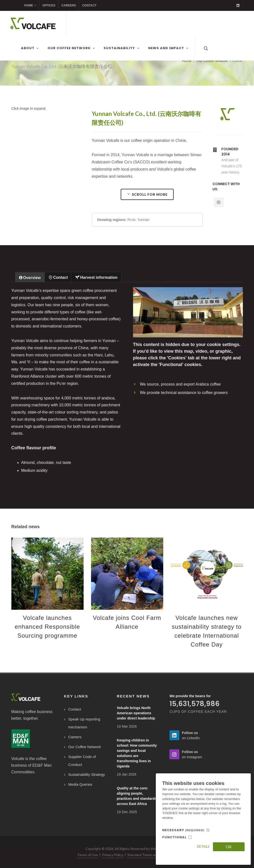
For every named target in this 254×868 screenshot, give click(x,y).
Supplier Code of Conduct (82, 761)
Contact (89, 5)
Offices (49, 5)
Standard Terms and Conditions (152, 855)
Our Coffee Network (212, 61)
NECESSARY (183, 830)
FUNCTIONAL (174, 837)
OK (229, 847)
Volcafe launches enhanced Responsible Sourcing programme (47, 627)
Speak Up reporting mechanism (84, 723)
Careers (69, 5)
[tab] (30, 277)
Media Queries (80, 784)
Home (30, 5)
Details (203, 846)
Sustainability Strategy (87, 774)
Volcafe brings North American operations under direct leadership (136, 713)
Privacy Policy (113, 855)
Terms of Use (88, 855)
